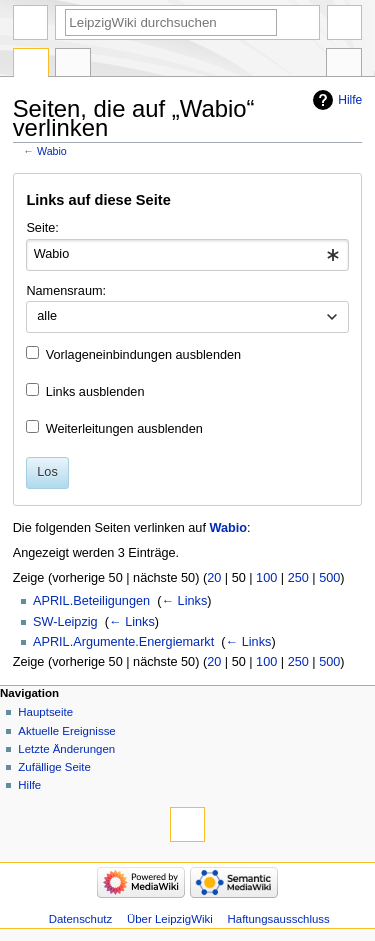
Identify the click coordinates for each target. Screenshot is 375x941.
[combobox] (187, 255)
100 (266, 578)
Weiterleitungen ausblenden (124, 429)
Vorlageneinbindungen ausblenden (143, 355)
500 (329, 578)
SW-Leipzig (65, 622)
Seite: (42, 228)
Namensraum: (66, 291)
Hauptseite (45, 712)
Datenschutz (81, 919)
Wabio (52, 151)
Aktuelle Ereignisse (66, 731)
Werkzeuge (344, 65)
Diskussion (73, 65)
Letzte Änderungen (66, 749)
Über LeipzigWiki (170, 919)
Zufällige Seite (54, 767)
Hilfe (350, 100)
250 (298, 578)
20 (214, 578)
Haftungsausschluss (279, 919)
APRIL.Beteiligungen (91, 601)
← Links (184, 601)
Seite (31, 65)
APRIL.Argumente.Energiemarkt (123, 642)
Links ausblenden (95, 392)
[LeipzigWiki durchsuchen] (171, 22)
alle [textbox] (47, 316)
